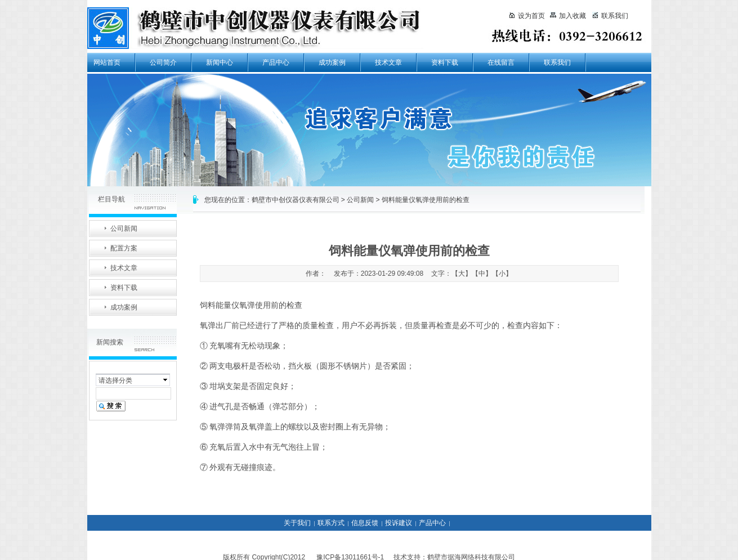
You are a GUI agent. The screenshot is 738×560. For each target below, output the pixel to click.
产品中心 (276, 62)
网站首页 (107, 62)
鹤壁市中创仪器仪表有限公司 (296, 200)
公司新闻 (360, 200)
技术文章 (388, 62)
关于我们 (297, 523)
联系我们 (557, 62)
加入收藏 (568, 16)
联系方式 (331, 523)
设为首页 (527, 16)
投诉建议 (399, 523)
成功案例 (332, 62)
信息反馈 (365, 523)
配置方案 (124, 248)
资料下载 (445, 62)
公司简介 (163, 62)
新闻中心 (220, 62)
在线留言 (501, 62)
